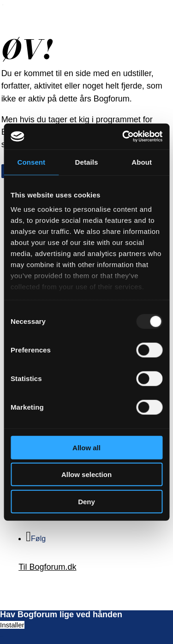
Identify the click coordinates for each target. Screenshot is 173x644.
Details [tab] (87, 162)
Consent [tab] (31, 162)
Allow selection (86, 474)
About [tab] (142, 162)
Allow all (86, 447)
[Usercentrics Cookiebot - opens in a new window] (123, 137)
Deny (86, 501)
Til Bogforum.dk (47, 567)
